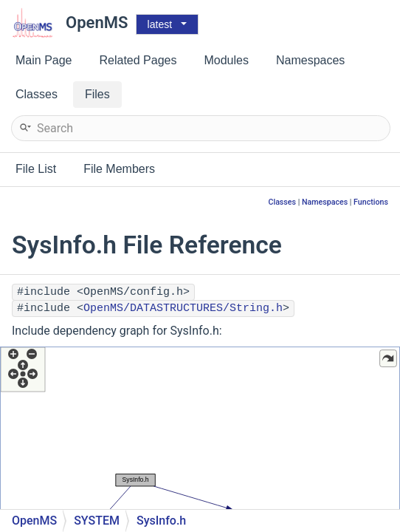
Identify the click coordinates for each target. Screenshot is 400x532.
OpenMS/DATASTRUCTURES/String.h (183, 308)
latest (160, 24)
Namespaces (325, 202)
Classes (282, 202)
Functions (371, 202)
